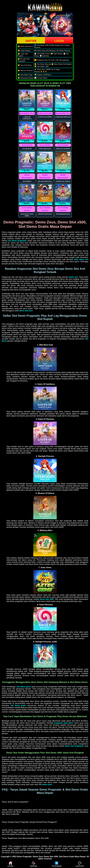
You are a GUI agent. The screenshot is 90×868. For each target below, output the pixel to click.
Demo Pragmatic (24, 857)
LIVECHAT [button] (80, 864)
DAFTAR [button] (31, 41)
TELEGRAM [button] (57, 864)
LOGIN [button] (59, 41)
